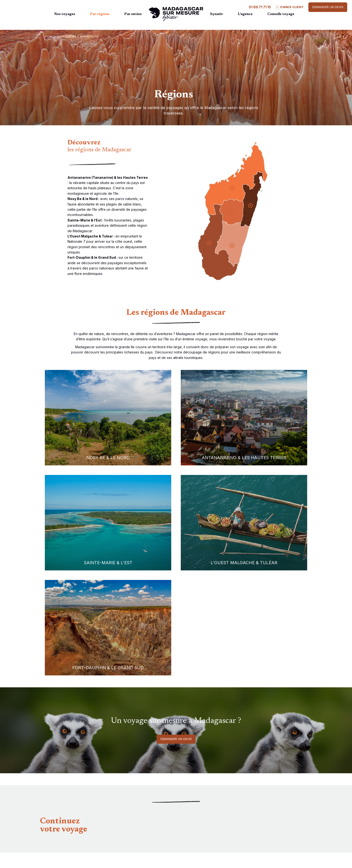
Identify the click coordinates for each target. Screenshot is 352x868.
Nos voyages (65, 14)
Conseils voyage (281, 14)
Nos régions (89, 37)
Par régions (100, 14)
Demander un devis (328, 7)
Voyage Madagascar (61, 37)
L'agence (245, 14)
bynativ (217, 14)
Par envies (133, 14)
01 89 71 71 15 (260, 7)
